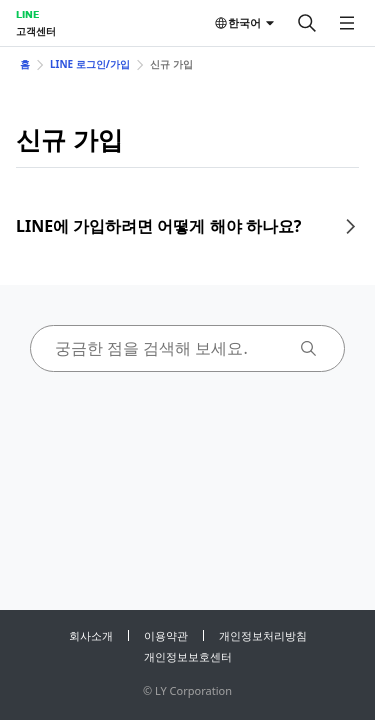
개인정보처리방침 (263, 635)
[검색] (307, 23)
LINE (27, 14)
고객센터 (36, 31)
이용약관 (166, 635)
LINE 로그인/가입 (90, 64)
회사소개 (91, 635)
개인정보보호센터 (188, 656)
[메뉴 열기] (347, 23)
